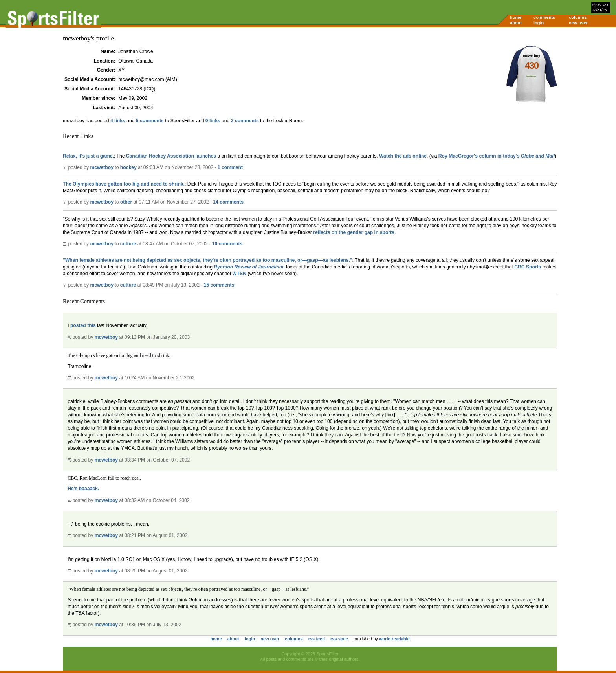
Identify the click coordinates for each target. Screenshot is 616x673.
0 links (213, 121)
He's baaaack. (83, 489)
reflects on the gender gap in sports (354, 232)
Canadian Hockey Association (160, 156)
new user (578, 23)
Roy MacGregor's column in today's (497, 156)
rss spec (339, 639)
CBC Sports (528, 267)
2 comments (245, 121)
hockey (128, 167)
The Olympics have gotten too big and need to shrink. (124, 184)
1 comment (230, 167)
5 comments (150, 121)
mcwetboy (102, 167)
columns (578, 17)
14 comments (228, 202)
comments (544, 17)
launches (206, 156)
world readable (394, 639)
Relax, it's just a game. (88, 156)
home (516, 17)
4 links (118, 121)
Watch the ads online (403, 156)
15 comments (219, 285)
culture (128, 244)
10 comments (227, 244)
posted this (83, 325)
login (539, 23)
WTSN (239, 274)
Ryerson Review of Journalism (249, 267)
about (516, 23)
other (126, 202)
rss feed (317, 639)
